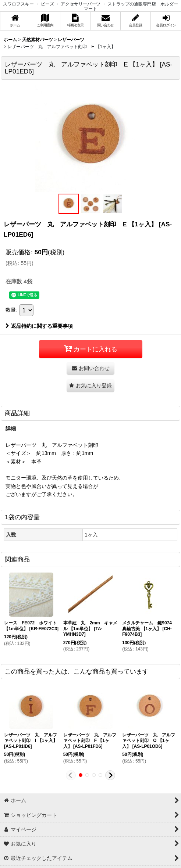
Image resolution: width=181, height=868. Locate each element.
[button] (68, 204)
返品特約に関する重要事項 (39, 326)
